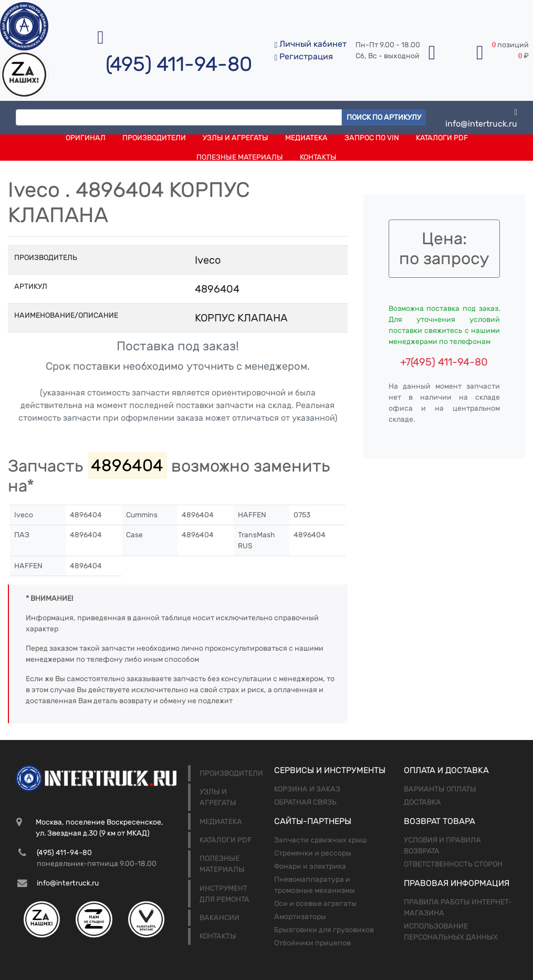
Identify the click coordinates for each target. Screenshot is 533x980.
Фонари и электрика (310, 866)
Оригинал (86, 138)
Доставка (422, 802)
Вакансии (220, 918)
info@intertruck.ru (481, 117)
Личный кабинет (310, 44)
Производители (154, 138)
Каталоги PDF (442, 138)
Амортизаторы (300, 917)
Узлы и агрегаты (236, 138)
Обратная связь (305, 802)
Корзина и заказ (307, 789)
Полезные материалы (240, 157)
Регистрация (304, 56)
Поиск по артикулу (384, 117)
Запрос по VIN (372, 138)
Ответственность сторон (453, 864)
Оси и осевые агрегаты (315, 904)
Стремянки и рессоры (313, 853)
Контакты (318, 157)
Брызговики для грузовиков (324, 930)
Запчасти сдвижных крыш (321, 840)
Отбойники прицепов (312, 943)
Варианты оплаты (440, 789)
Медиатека (306, 138)
